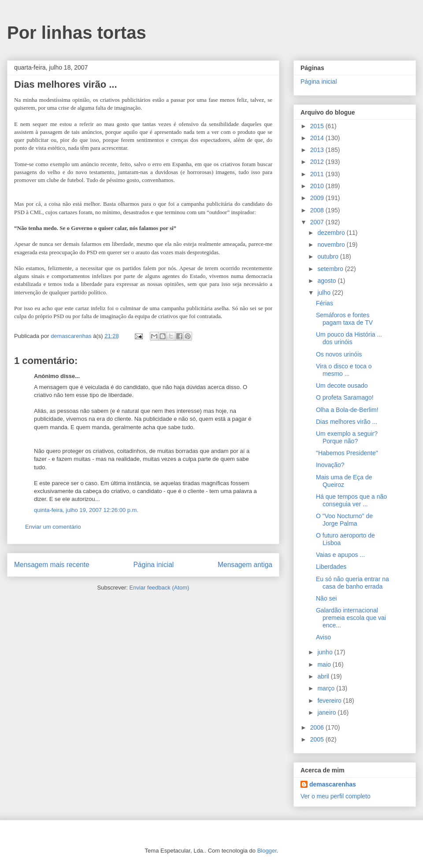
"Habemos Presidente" (347, 453)
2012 (318, 162)
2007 (318, 222)
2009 (318, 198)
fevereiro (330, 701)
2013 (318, 150)
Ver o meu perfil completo (336, 796)
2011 (318, 174)
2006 (318, 727)
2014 (318, 138)
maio (325, 664)
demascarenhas (333, 784)
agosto (327, 281)
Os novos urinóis (339, 354)
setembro (331, 269)
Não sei (326, 598)
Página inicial (153, 565)
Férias (325, 303)
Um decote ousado (342, 386)
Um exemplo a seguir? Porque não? (347, 437)
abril (324, 676)
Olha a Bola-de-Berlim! (347, 410)
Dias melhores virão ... (347, 422)
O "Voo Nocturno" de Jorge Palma (344, 520)
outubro (328, 256)
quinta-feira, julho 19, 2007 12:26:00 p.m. (86, 510)
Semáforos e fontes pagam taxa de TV (344, 319)
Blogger (267, 851)
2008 (318, 210)
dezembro (332, 233)
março (327, 688)
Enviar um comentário (53, 527)
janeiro (327, 712)
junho (326, 652)
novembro (332, 245)
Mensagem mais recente (52, 565)
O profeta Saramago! (345, 397)
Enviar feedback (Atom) (160, 588)
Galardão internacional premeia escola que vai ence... (351, 618)
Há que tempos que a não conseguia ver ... (351, 500)
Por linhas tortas (77, 33)
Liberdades (331, 567)
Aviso (323, 637)
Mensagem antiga (245, 565)
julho (325, 293)
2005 (318, 739)
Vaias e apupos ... (340, 555)
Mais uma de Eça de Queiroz (344, 481)
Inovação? (330, 465)
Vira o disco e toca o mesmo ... (344, 370)
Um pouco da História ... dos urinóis (349, 338)
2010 (318, 186)
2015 (318, 126)
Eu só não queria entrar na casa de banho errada (352, 583)
